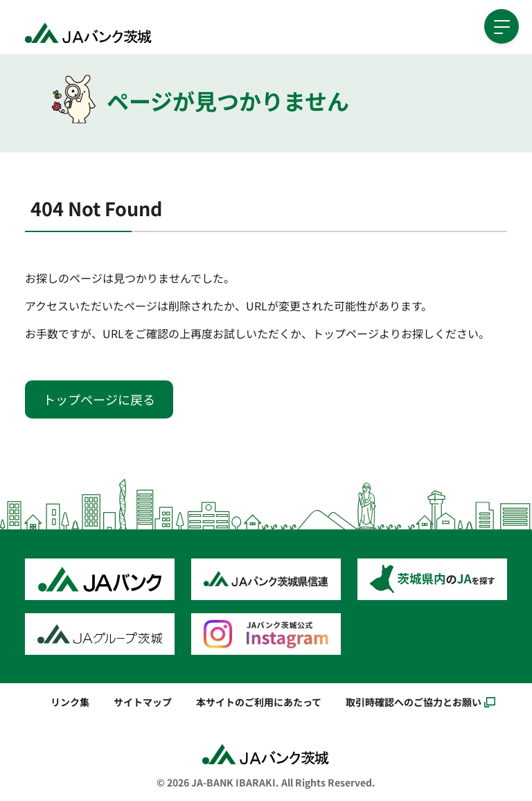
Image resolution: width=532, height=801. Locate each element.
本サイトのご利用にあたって (259, 702)
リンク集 (70, 702)
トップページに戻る (99, 399)
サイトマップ (143, 702)
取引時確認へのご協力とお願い (414, 702)
